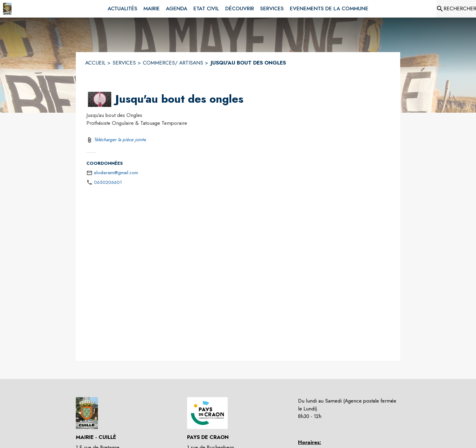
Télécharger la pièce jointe (120, 140)
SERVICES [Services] (124, 63)
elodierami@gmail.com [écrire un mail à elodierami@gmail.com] (116, 173)
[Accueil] (7, 9)
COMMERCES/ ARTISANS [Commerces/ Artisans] (173, 63)
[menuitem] (122, 9)
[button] (100, 99)
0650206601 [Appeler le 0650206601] (108, 182)
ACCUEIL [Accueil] (95, 63)
